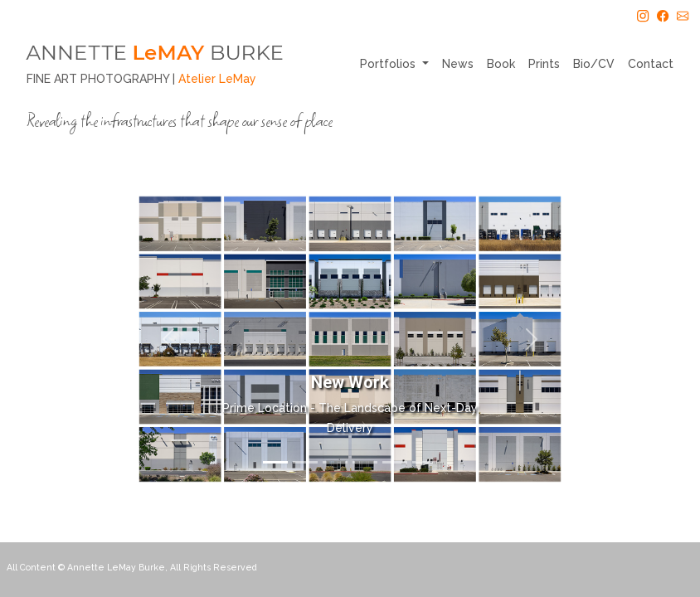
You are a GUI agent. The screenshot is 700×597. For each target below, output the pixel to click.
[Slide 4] (365, 462)
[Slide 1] (275, 462)
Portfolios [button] (389, 64)
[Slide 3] (335, 462)
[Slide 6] (425, 462)
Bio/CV (594, 64)
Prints (544, 64)
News (458, 64)
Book (501, 64)
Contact (651, 64)
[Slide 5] (395, 462)
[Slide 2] (305, 462)
